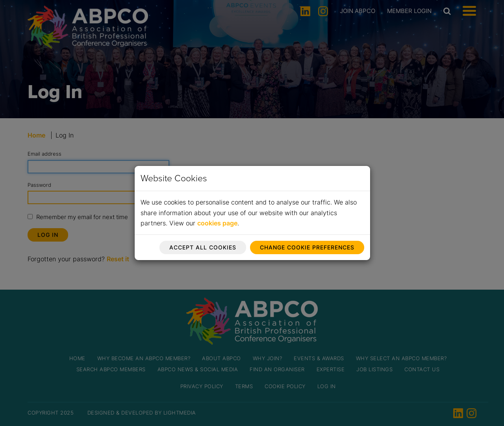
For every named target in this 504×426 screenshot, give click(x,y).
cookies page (217, 223)
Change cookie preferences (307, 247)
